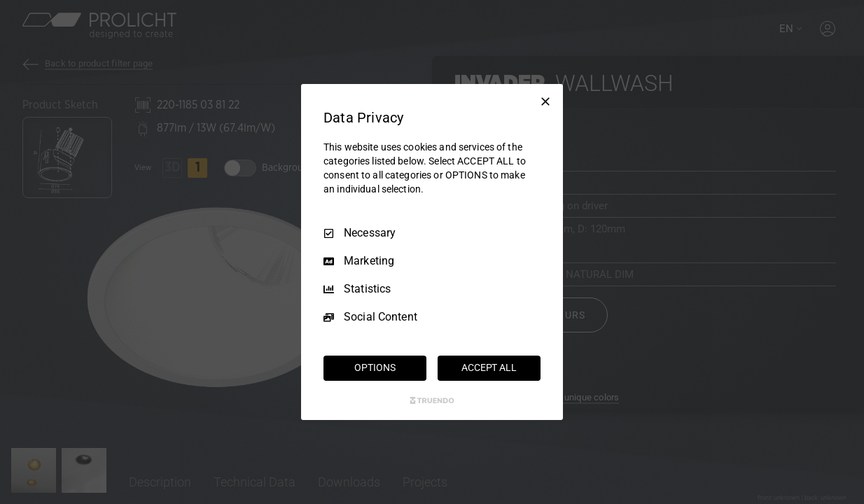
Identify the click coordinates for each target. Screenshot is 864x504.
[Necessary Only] (545, 101)
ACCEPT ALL (489, 367)
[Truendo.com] (432, 400)
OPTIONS (375, 367)
